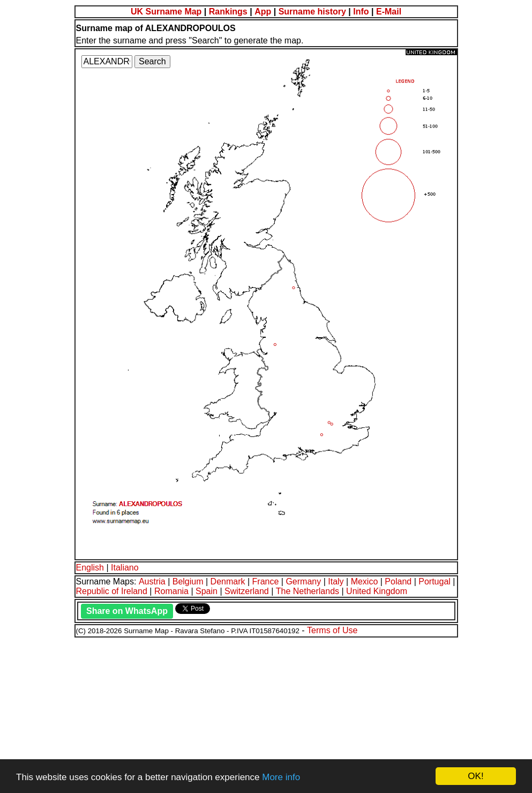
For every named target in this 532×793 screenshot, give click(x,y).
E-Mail (389, 12)
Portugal (434, 581)
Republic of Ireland (112, 591)
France (266, 581)
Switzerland (247, 591)
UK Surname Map (166, 12)
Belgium (188, 581)
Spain (207, 591)
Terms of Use (332, 630)
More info (281, 777)
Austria (152, 581)
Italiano (125, 568)
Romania (171, 591)
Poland (398, 581)
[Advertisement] (266, 714)
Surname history (312, 12)
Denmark (228, 581)
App (263, 12)
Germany (303, 581)
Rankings (228, 12)
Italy (336, 581)
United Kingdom (377, 591)
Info (361, 12)
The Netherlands (308, 591)
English (90, 568)
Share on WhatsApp (127, 611)
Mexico (365, 581)
